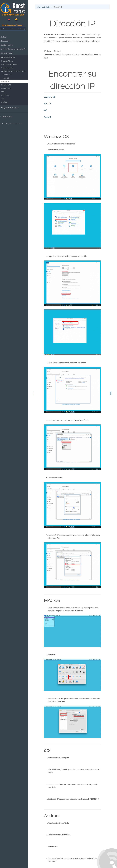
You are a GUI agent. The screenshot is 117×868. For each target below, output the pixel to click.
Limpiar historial (8, 117)
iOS (49, 114)
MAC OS (51, 107)
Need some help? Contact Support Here (13, 124)
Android (50, 121)
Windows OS (53, 101)
